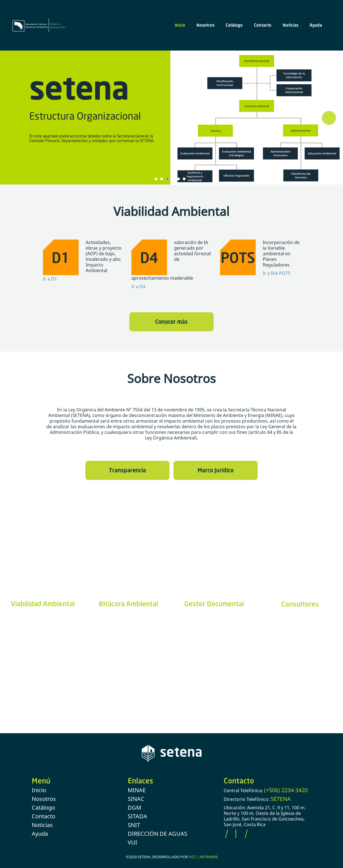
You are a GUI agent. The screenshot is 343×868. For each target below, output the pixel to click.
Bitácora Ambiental (129, 604)
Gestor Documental (214, 604)
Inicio (180, 25)
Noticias (291, 25)
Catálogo (234, 25)
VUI (132, 842)
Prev (14, 118)
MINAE (137, 790)
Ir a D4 (138, 286)
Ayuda (316, 25)
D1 (61, 257)
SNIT (134, 825)
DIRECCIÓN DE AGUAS (157, 834)
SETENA (281, 799)
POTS (238, 257)
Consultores (300, 604)
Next (329, 118)
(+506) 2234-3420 (286, 790)
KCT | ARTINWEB (203, 857)
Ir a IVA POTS (277, 273)
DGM (134, 807)
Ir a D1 (50, 279)
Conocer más (171, 322)
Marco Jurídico (216, 470)
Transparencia (127, 470)
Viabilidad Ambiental (43, 604)
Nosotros (205, 25)
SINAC (136, 799)
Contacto (263, 25)
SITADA (137, 816)
